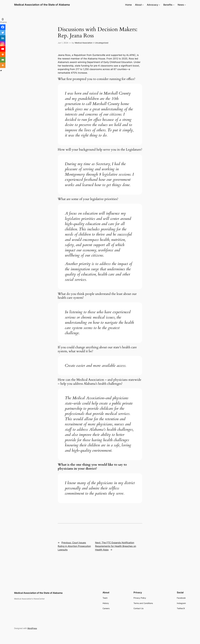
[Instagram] (3, 43)
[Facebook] (3, 27)
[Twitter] (3, 33)
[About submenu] (143, 5)
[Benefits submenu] (174, 5)
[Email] (3, 60)
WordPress (32, 628)
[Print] (3, 54)
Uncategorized (102, 43)
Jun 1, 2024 (63, 43)
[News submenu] (185, 5)
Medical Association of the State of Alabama (42, 5)
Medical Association (84, 43)
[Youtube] (3, 49)
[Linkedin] (3, 38)
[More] (3, 65)
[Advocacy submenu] (159, 5)
